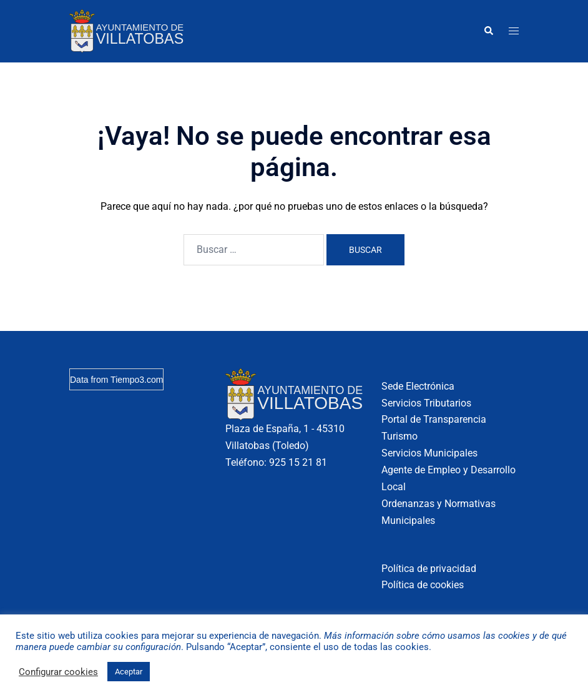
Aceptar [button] (129, 672)
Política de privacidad (429, 569)
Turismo (399, 436)
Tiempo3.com (137, 380)
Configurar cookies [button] (58, 672)
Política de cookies (423, 585)
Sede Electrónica (418, 386)
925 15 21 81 (298, 462)
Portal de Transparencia (434, 419)
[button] (488, 31)
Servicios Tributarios (426, 403)
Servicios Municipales (429, 453)
